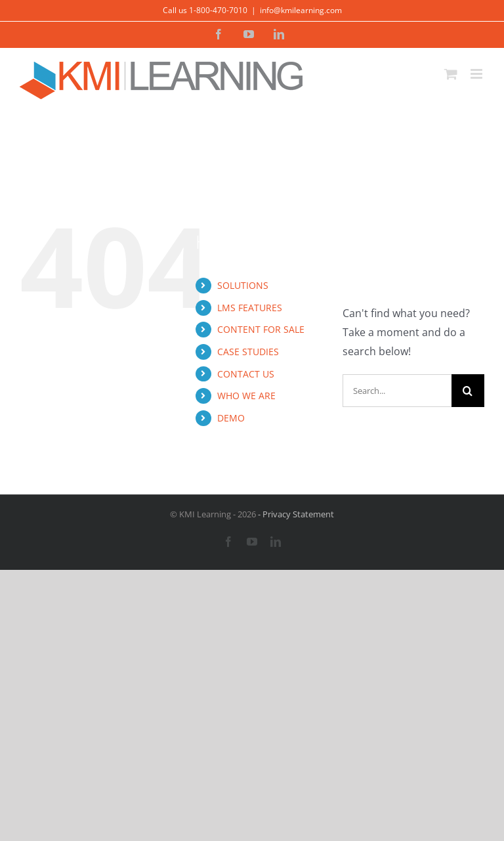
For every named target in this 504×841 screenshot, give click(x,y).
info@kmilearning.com (301, 10)
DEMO (231, 418)
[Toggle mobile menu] (477, 74)
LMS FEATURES (250, 308)
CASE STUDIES (248, 352)
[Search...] (397, 391)
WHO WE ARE (246, 396)
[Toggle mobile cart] (451, 74)
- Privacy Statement (295, 514)
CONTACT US (246, 374)
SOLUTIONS (243, 285)
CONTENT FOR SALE (261, 329)
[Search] (468, 391)
